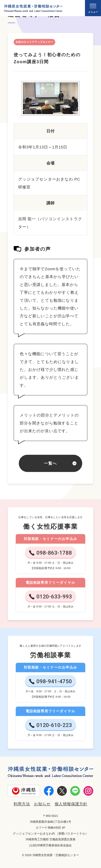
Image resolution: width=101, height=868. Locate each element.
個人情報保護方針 (71, 804)
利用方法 (22, 804)
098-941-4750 (54, 681)
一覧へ (50, 463)
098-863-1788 (54, 553)
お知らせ (42, 804)
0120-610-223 (54, 725)
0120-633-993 (54, 597)
